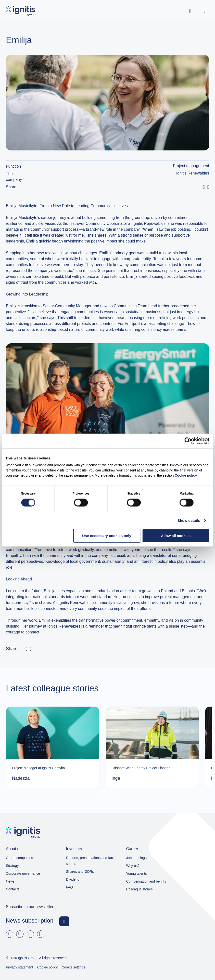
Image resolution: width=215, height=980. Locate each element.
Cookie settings (73, 967)
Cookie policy (186, 475)
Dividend (73, 879)
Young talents (137, 873)
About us (14, 849)
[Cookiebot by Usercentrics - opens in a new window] (188, 441)
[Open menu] (204, 11)
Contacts (13, 889)
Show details (189, 520)
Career (132, 849)
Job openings (136, 858)
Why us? (133, 866)
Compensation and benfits (146, 881)
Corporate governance (23, 873)
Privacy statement (19, 967)
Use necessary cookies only (107, 535)
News (10, 881)
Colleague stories (139, 889)
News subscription (30, 920)
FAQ (69, 887)
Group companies (19, 858)
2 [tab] (112, 792)
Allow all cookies (176, 535)
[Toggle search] (190, 11)
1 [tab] (103, 792)
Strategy (12, 866)
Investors (74, 849)
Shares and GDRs (80, 872)
